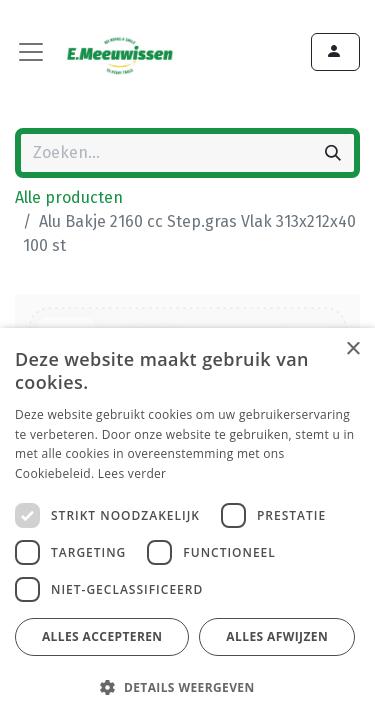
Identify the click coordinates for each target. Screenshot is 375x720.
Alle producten (69, 197)
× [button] (352, 349)
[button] (185, 687)
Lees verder (132, 473)
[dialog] (187, 524)
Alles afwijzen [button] (277, 636)
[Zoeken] (333, 153)
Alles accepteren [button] (102, 636)
